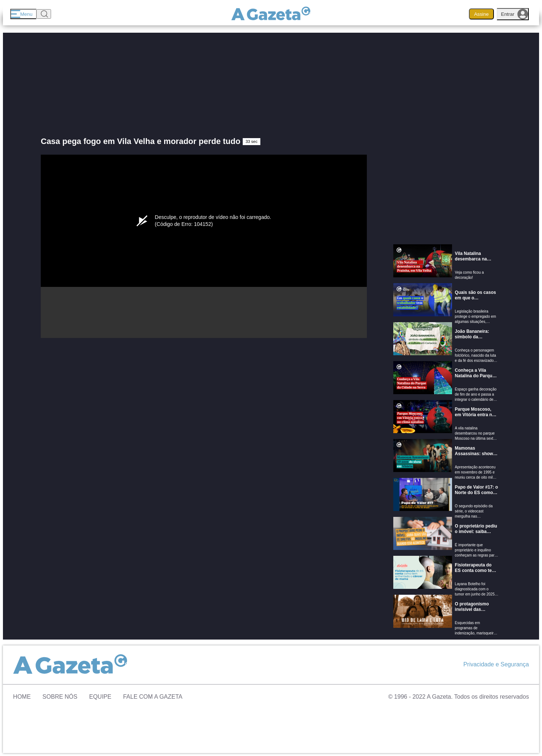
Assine (481, 14)
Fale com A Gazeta (153, 697)
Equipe (100, 697)
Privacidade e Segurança (496, 664)
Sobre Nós (60, 697)
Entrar (514, 14)
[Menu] (23, 14)
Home (22, 697)
